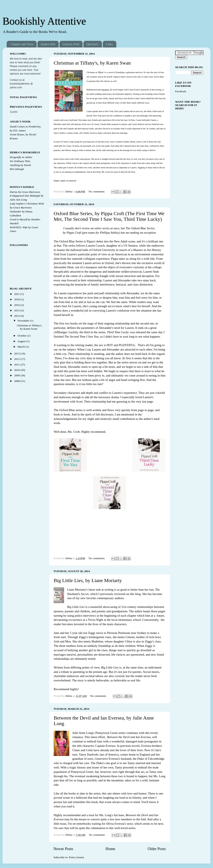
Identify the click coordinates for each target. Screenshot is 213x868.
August (22, 341)
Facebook (181, 91)
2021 (17, 294)
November (24, 321)
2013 (17, 354)
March (22, 347)
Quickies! (93, 44)
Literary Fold (71, 44)
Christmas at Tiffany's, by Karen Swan (92, 63)
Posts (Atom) (76, 857)
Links (109, 44)
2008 (17, 381)
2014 (17, 316)
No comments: (97, 191)
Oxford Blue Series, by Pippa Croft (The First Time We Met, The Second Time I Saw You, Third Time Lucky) (109, 216)
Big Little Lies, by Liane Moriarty (88, 580)
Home (110, 849)
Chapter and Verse (22, 44)
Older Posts (157, 849)
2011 (17, 365)
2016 (17, 305)
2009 (17, 375)
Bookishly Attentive (44, 21)
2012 (17, 359)
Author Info (48, 44)
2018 (17, 299)
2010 (17, 370)
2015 (17, 310)
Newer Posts (63, 849)
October (22, 336)
